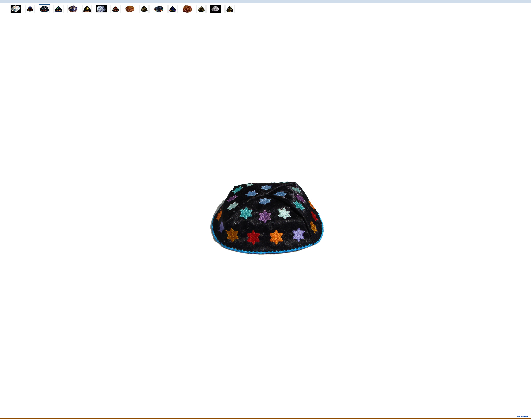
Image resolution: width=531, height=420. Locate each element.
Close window (522, 416)
